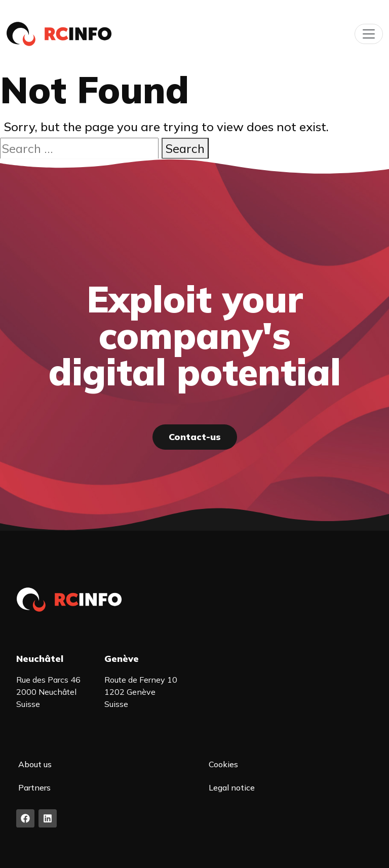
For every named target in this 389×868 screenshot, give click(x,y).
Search (185, 148)
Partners (34, 787)
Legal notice (232, 787)
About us (35, 764)
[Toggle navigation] (369, 34)
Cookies (223, 764)
